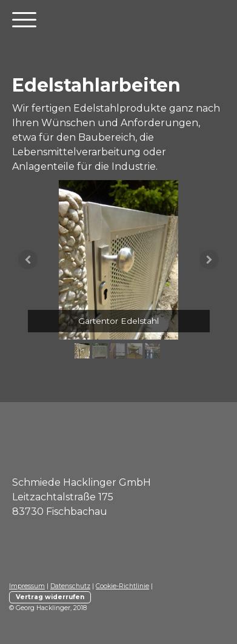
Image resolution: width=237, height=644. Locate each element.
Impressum (27, 586)
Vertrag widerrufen (50, 597)
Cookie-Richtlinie (122, 586)
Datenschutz (70, 586)
